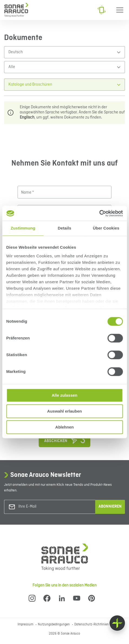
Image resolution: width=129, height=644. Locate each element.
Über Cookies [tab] (106, 228)
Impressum (26, 625)
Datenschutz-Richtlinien (92, 625)
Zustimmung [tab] (23, 228)
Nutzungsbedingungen (54, 625)
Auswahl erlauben (64, 411)
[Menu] (120, 10)
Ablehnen (64, 427)
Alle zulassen (64, 395)
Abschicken (67, 440)
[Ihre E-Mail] (40, 507)
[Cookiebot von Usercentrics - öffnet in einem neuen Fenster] (99, 213)
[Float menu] (117, 623)
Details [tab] (65, 228)
